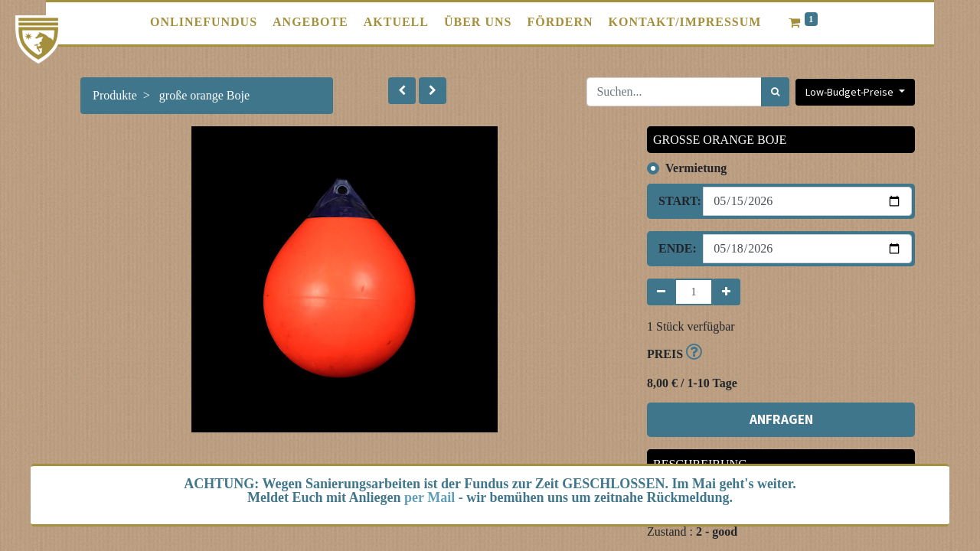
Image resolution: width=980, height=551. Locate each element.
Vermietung (696, 168)
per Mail (430, 497)
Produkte (115, 95)
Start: (675, 201)
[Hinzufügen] (726, 292)
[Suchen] (775, 92)
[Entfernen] (661, 292)
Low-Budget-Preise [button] (851, 92)
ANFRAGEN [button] (781, 419)
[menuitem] (204, 22)
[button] (402, 91)
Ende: (675, 248)
